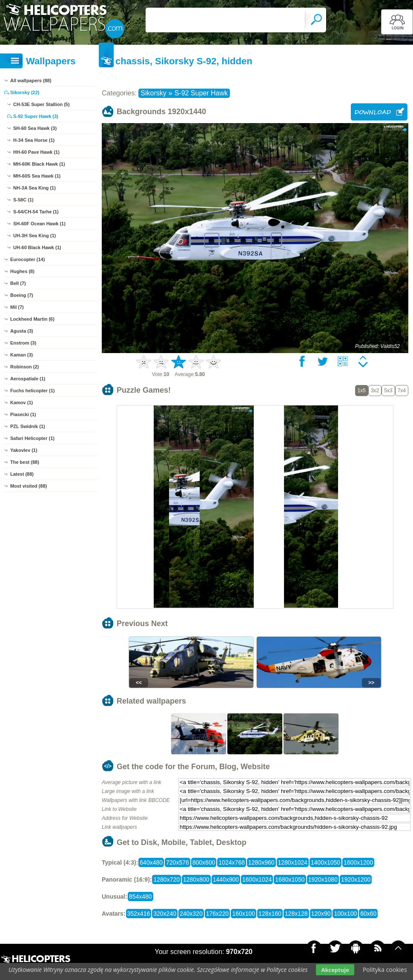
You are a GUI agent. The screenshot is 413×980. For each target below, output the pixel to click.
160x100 (244, 914)
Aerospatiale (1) (28, 379)
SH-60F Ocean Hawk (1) (39, 224)
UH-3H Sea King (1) (34, 236)
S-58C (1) (23, 200)
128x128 (296, 914)
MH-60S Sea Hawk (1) (37, 176)
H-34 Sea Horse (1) (34, 140)
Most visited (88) (29, 486)
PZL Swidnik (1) (28, 426)
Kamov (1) (22, 402)
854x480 (141, 897)
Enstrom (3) (23, 343)
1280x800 (196, 879)
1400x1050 (326, 862)
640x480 (151, 862)
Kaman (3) (22, 355)
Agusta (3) (22, 331)
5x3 (388, 391)
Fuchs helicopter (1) (33, 391)
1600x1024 (257, 879)
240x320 (191, 914)
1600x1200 (358, 862)
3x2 (375, 391)
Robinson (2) (24, 367)
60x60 (368, 914)
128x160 (270, 914)
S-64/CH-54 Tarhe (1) (36, 212)
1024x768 (232, 862)
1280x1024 (293, 862)
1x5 (362, 391)
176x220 (218, 914)
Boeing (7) (22, 295)
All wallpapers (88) (31, 80)
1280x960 (261, 862)
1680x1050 (290, 879)
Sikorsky (153, 93)
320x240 (165, 914)
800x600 (204, 862)
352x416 (139, 914)
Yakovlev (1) (24, 450)
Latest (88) (22, 474)
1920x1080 (323, 879)
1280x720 (166, 879)
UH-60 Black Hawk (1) (37, 247)
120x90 (321, 914)
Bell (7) (18, 283)
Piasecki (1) (23, 414)
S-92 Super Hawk (201, 93)
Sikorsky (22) (25, 92)
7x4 (402, 391)
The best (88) (25, 462)
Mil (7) (17, 307)
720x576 (178, 862)
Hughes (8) (22, 271)
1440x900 (226, 879)
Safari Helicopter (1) (32, 438)
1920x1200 (356, 879)
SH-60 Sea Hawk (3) (35, 128)
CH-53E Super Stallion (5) (42, 104)
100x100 (345, 914)
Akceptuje (335, 970)
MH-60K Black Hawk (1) (39, 164)
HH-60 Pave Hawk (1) (36, 152)
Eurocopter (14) (27, 259)
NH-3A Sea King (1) (34, 188)
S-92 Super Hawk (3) (36, 116)
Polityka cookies (385, 970)
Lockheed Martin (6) (32, 319)
